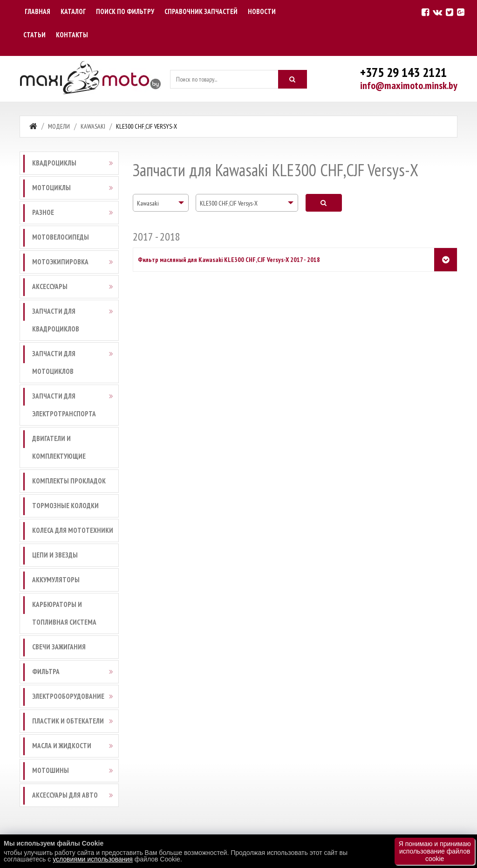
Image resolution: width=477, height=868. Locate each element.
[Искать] (293, 79)
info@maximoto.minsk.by (409, 85)
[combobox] (161, 203)
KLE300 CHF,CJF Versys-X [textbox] (229, 203)
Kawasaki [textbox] (148, 203)
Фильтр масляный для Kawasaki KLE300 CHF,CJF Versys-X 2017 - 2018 (229, 260)
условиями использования (93, 859)
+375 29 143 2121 (403, 72)
